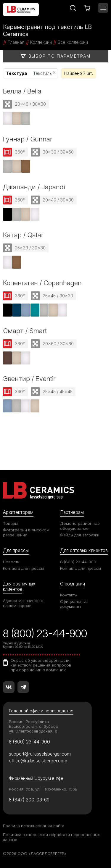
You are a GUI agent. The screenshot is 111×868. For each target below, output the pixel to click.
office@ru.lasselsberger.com (38, 761)
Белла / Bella (22, 91)
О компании (73, 584)
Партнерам (72, 512)
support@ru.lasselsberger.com (40, 754)
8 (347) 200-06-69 (29, 800)
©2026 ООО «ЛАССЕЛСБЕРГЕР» (35, 854)
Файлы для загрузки (80, 535)
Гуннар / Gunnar (28, 139)
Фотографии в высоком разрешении (26, 532)
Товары (10, 523)
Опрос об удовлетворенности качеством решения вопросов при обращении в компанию (41, 665)
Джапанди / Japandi (34, 187)
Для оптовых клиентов (84, 550)
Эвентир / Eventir (29, 379)
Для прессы (16, 550)
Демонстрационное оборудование (80, 526)
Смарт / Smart (25, 331)
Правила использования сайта (34, 826)
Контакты (69, 595)
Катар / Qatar (23, 235)
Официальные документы (74, 604)
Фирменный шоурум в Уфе (36, 778)
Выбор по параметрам (56, 56)
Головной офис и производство (41, 711)
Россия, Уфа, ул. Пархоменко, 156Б (43, 789)
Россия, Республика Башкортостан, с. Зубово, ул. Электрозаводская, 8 (34, 726)
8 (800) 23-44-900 (78, 562)
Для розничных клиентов (19, 587)
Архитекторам (18, 512)
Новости (11, 562)
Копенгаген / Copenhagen (42, 283)
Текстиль (44, 73)
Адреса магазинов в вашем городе (23, 603)
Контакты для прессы (23, 568)
